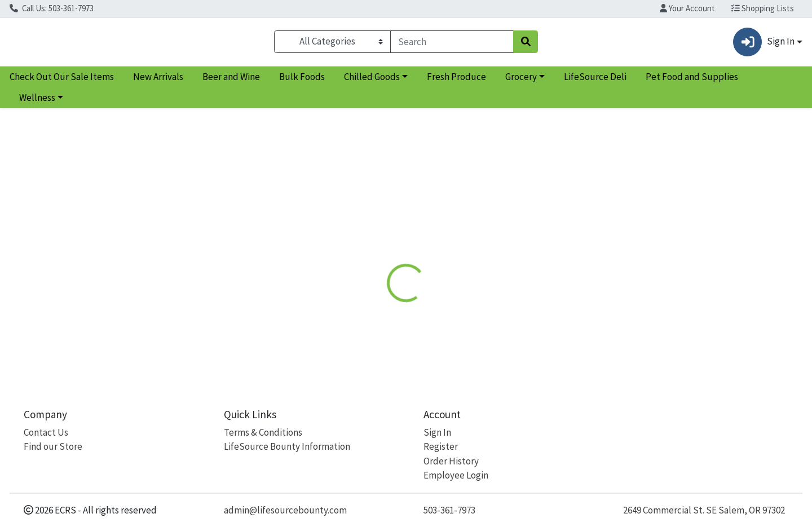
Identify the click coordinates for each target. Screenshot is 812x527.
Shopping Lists (763, 8)
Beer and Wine (231, 81)
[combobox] (452, 44)
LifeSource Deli (595, 81)
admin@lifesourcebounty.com (285, 510)
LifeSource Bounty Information (287, 447)
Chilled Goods (372, 81)
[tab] (370, 245)
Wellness (37, 103)
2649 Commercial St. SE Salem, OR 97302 (704, 510)
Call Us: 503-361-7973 (52, 8)
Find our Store (53, 447)
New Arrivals (158, 81)
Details (370, 244)
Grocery (521, 81)
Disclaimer (423, 244)
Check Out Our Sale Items (62, 81)
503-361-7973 (449, 510)
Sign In (437, 432)
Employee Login (456, 476)
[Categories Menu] (332, 44)
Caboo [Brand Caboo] (470, 302)
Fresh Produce (456, 81)
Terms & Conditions (263, 432)
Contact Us (46, 432)
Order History (451, 461)
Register (441, 447)
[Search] (452, 44)
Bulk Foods (302, 81)
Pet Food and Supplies (692, 81)
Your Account (687, 8)
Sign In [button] (764, 44)
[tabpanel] (575, 313)
